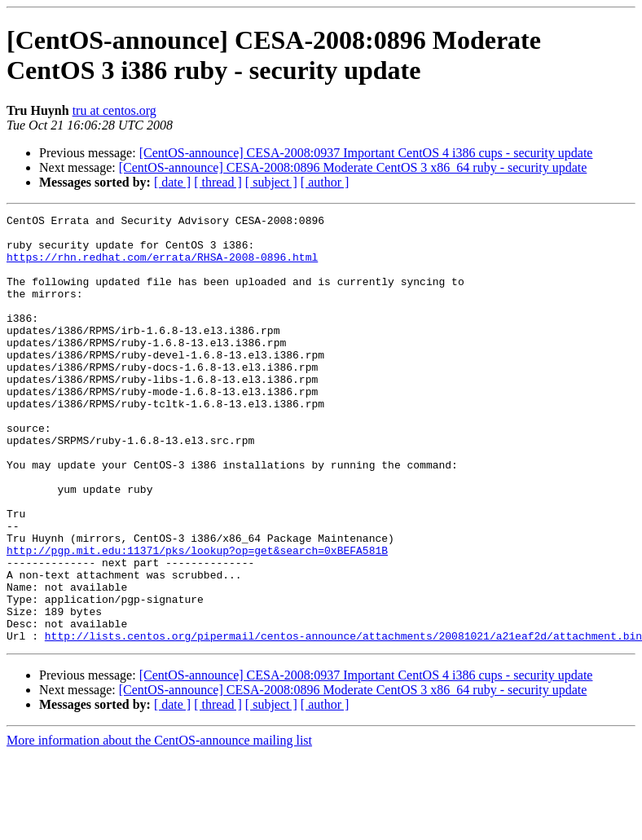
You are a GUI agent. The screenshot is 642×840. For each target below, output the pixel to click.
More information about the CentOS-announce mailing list (159, 826)
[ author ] (325, 182)
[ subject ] (271, 182)
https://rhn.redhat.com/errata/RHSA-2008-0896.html (162, 266)
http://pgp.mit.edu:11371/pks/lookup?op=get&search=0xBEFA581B (197, 618)
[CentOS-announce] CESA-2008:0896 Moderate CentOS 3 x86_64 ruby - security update (353, 167)
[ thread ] (218, 182)
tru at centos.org (114, 110)
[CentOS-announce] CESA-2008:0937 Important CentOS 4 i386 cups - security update (366, 153)
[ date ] (172, 182)
